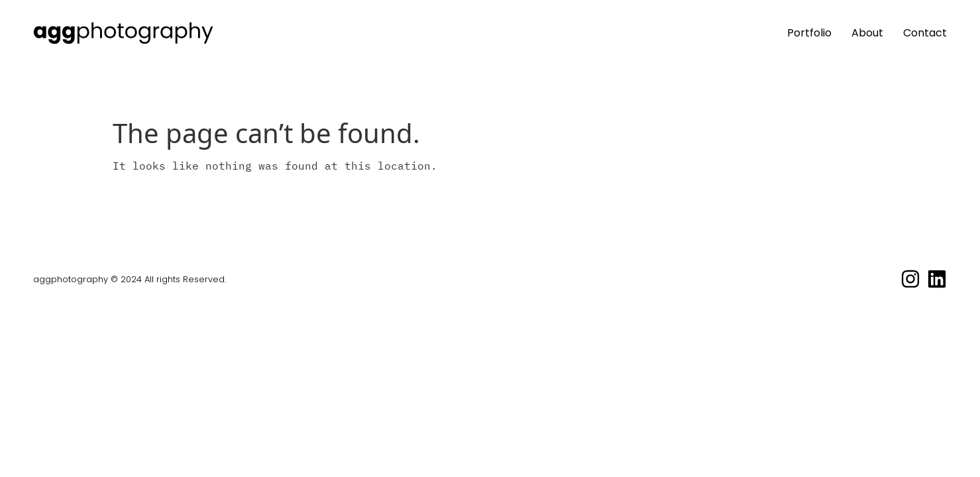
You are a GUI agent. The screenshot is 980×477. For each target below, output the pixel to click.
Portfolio (809, 33)
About (867, 33)
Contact (925, 33)
